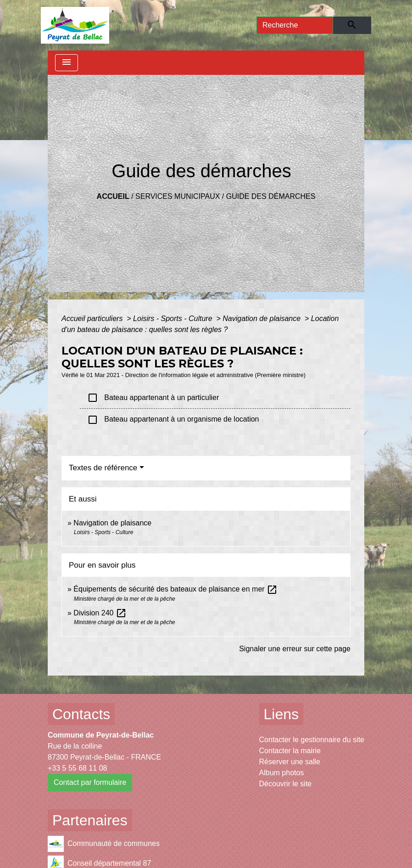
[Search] (295, 25)
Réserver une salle (290, 762)
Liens (281, 714)
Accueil (113, 196)
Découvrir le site (286, 784)
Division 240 (100, 613)
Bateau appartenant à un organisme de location (173, 420)
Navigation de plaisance (262, 318)
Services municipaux (178, 196)
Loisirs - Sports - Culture (174, 318)
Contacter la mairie (290, 751)
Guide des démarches (271, 196)
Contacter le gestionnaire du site (312, 740)
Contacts (81, 714)
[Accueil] (75, 25)
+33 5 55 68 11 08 (77, 768)
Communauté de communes (104, 844)
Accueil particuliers (93, 318)
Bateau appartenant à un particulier (153, 398)
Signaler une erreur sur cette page (295, 649)
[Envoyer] (352, 25)
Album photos (282, 773)
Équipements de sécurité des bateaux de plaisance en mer (175, 589)
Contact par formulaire (90, 782)
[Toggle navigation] (67, 63)
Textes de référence (103, 468)
